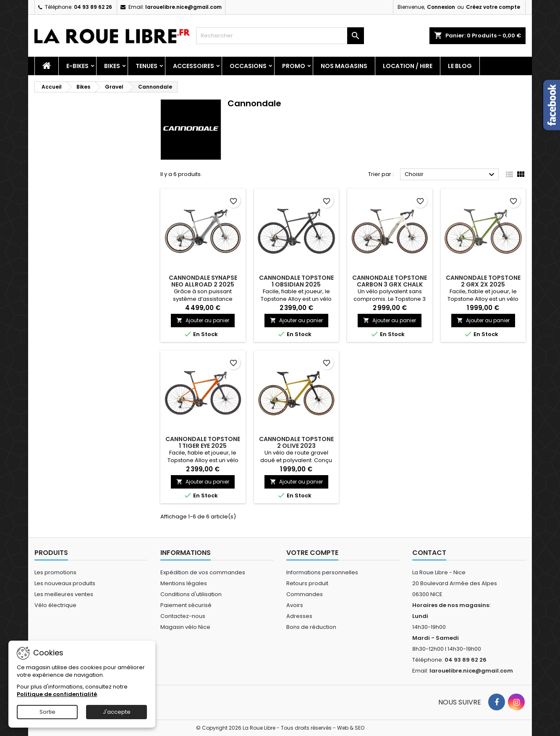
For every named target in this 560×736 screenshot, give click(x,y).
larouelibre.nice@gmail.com (183, 7)
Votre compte (312, 553)
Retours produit (307, 583)
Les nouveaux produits (65, 583)
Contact (429, 553)
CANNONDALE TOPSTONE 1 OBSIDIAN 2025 (296, 281)
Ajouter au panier (203, 320)
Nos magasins (344, 66)
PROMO (294, 66)
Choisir (451, 175)
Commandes (305, 594)
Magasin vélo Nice (185, 627)
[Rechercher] (280, 36)
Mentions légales (184, 583)
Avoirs (295, 605)
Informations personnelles (322, 572)
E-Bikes (77, 66)
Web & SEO (351, 728)
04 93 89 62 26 (93, 7)
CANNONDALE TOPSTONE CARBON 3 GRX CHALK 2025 (390, 284)
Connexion (441, 7)
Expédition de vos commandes (203, 572)
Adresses (299, 616)
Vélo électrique (55, 605)
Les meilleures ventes (64, 594)
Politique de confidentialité (57, 694)
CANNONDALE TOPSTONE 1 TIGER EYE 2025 (203, 442)
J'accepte (117, 712)
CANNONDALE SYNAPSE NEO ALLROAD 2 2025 (203, 281)
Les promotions (55, 572)
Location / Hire (408, 66)
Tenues (147, 66)
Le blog (460, 66)
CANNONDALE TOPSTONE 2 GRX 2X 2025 (483, 281)
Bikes (112, 66)
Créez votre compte (493, 7)
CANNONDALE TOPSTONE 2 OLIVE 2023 (296, 442)
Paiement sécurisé (186, 605)
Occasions (248, 66)
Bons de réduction (311, 627)
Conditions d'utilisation (191, 594)
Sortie (47, 712)
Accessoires (194, 66)
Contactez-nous (183, 616)
